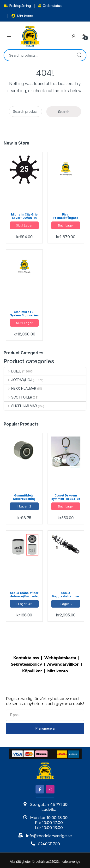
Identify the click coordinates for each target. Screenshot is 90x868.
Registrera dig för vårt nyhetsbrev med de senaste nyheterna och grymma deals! (45, 701)
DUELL (13, 371)
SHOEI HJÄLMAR (21, 406)
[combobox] (38, 55)
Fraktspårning (18, 6)
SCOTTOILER (18, 397)
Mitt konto (22, 16)
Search (79, 55)
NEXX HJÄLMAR (20, 388)
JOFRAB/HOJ (18, 380)
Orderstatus (50, 6)
